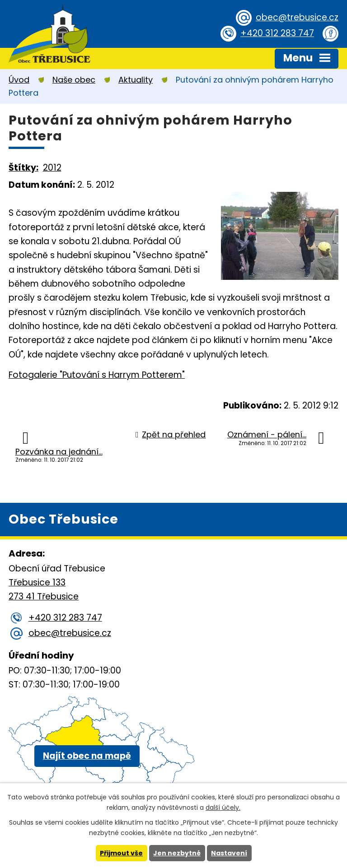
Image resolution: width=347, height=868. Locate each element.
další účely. (223, 808)
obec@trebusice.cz (297, 17)
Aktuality (136, 80)
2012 (52, 168)
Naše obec (74, 80)
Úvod (19, 80)
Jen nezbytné (177, 853)
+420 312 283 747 (277, 33)
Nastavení (229, 853)
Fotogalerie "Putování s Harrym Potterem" (97, 375)
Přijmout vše (121, 853)
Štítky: (23, 168)
